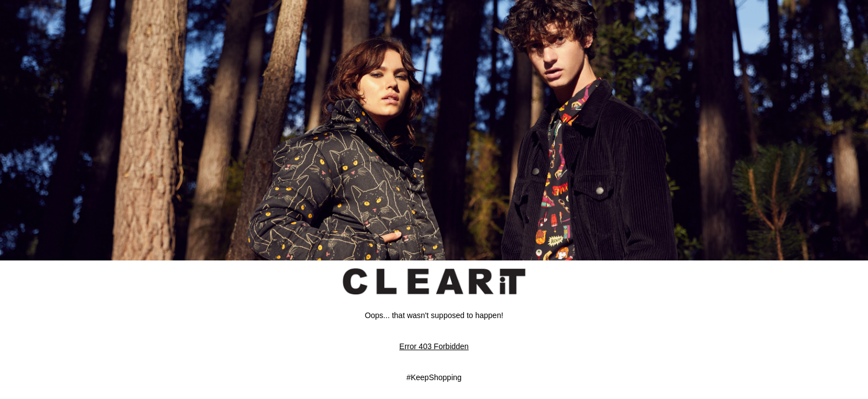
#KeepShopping (434, 377)
